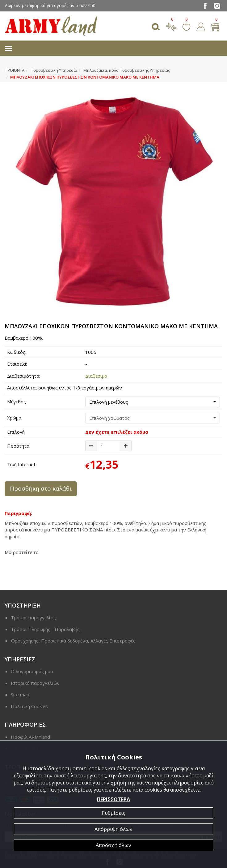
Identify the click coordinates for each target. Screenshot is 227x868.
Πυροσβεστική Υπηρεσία (54, 70)
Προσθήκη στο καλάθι (41, 488)
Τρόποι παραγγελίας (33, 617)
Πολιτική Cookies (29, 706)
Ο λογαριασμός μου (32, 671)
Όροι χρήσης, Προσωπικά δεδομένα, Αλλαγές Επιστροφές (73, 641)
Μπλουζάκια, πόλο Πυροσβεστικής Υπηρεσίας (127, 70)
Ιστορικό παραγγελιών (35, 683)
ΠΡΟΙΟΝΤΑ (15, 70)
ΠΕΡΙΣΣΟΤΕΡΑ (114, 799)
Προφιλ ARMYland (30, 737)
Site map (20, 694)
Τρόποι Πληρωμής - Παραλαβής (45, 629)
